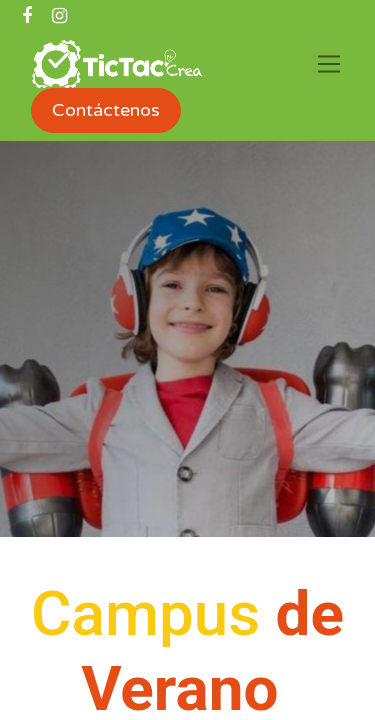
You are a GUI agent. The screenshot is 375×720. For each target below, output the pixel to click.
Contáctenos (106, 110)
